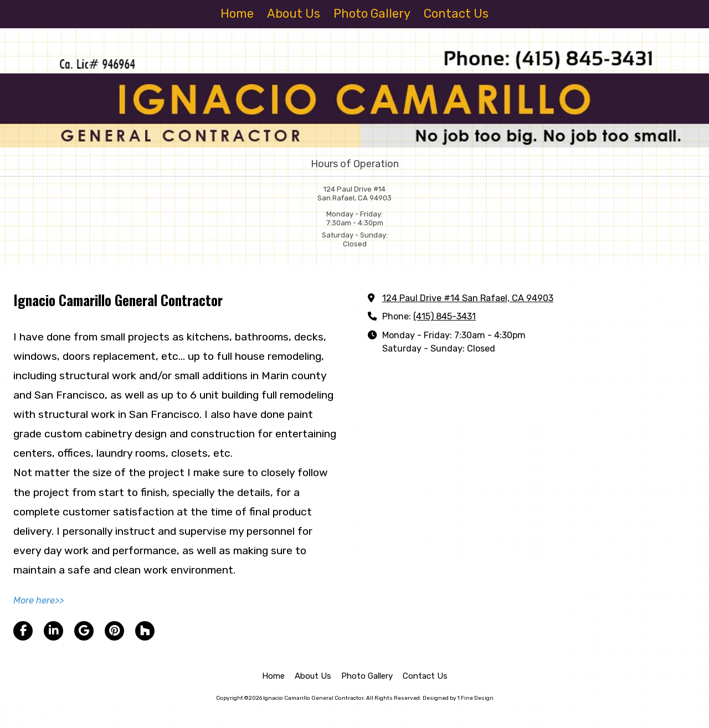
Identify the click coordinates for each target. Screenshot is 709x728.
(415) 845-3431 (445, 316)
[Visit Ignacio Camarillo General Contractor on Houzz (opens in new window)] (145, 631)
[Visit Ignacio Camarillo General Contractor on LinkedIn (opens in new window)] (53, 631)
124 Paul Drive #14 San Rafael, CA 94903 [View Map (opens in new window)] (468, 298)
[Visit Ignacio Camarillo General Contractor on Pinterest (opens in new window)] (114, 631)
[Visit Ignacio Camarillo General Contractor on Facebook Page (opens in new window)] (23, 631)
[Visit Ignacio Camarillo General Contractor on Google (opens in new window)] (84, 631)
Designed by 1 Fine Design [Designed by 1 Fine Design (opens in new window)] (458, 698)
